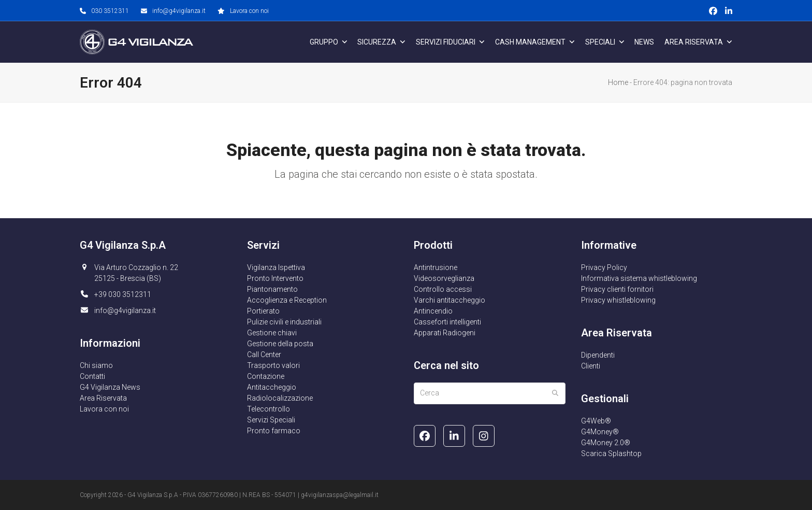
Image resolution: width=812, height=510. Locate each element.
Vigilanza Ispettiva (276, 267)
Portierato (263, 311)
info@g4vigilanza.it (179, 11)
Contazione (266, 376)
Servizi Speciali (271, 420)
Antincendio (433, 311)
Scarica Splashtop (611, 454)
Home (618, 82)
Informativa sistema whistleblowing (639, 278)
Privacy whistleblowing (618, 300)
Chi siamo (96, 365)
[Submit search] (555, 393)
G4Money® (600, 432)
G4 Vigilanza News (110, 387)
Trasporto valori (273, 365)
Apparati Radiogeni (445, 333)
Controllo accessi (443, 289)
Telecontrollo (269, 409)
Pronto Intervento (275, 278)
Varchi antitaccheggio (450, 300)
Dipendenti (598, 355)
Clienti (591, 366)
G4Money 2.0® (606, 443)
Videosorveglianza (444, 278)
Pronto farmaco (274, 431)
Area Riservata (103, 398)
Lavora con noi (249, 11)
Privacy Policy (604, 267)
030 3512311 (110, 11)
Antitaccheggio (272, 387)
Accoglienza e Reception (287, 300)
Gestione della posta (280, 344)
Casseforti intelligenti (447, 322)
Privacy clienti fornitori (617, 289)
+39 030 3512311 (123, 294)
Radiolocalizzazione (280, 398)
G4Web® (596, 421)
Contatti (92, 376)
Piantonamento (272, 289)
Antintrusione (436, 267)
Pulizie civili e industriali (284, 322)
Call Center (264, 355)
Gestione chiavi (272, 333)
